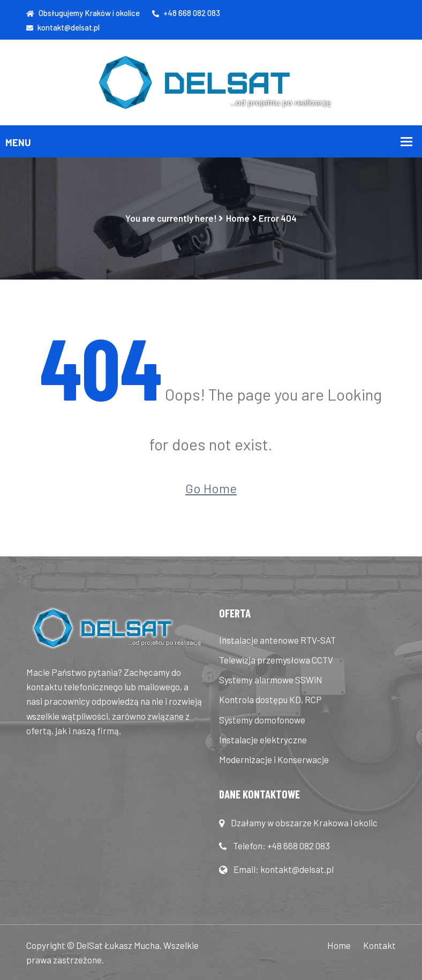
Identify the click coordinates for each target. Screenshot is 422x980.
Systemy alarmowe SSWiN (271, 680)
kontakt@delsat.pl (63, 27)
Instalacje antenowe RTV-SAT (277, 640)
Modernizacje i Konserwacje (274, 759)
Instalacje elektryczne (263, 740)
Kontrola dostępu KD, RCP (270, 699)
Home (238, 218)
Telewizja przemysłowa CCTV (276, 660)
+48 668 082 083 (186, 13)
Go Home (211, 488)
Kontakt (379, 945)
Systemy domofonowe (262, 720)
